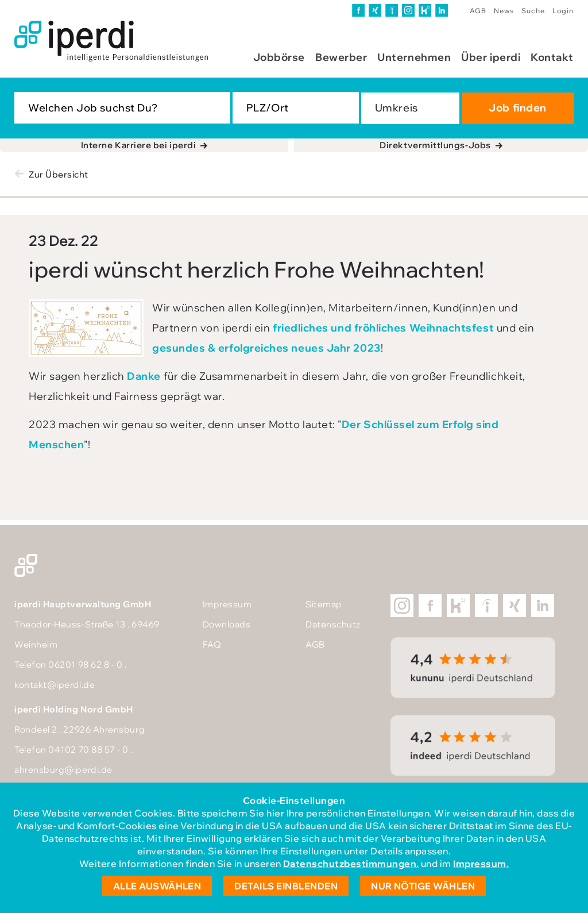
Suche (533, 11)
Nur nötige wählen (423, 886)
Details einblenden (286, 886)
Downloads (227, 624)
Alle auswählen (157, 886)
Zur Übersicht (59, 174)
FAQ (212, 644)
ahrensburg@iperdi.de (63, 770)
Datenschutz (333, 624)
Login (563, 11)
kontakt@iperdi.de (55, 685)
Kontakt (552, 57)
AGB (478, 11)
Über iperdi (491, 57)
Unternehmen (414, 57)
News (504, 11)
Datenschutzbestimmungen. (351, 864)
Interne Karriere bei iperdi (139, 145)
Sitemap (324, 604)
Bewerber (341, 57)
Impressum (227, 604)
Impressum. (481, 864)
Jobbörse (279, 57)
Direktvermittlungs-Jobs (435, 145)
